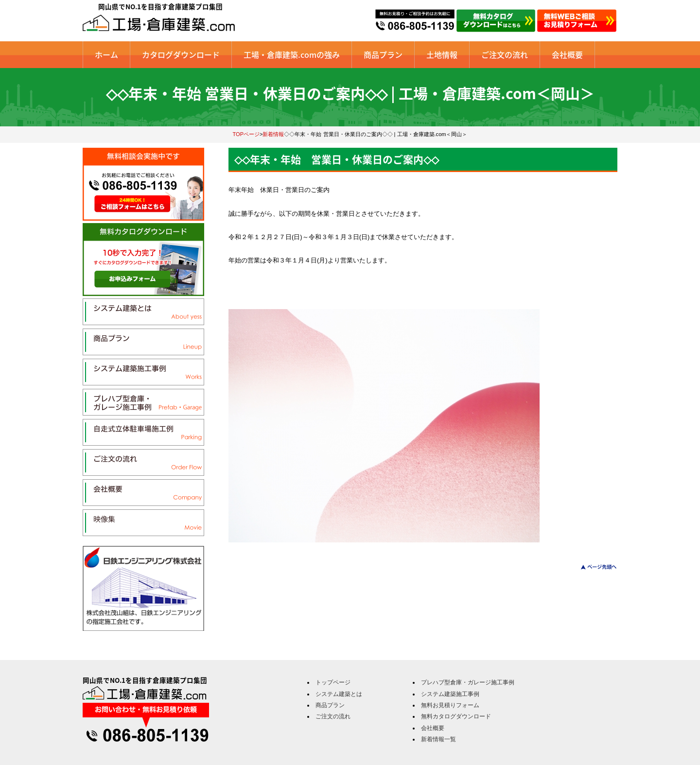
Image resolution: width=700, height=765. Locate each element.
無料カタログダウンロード (456, 716)
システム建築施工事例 (450, 694)
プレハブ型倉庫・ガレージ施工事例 (468, 682)
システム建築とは (339, 694)
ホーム (106, 54)
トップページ (333, 682)
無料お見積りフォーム (450, 705)
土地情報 (442, 54)
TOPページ (246, 134)
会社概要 (567, 54)
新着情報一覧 (438, 739)
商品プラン (383, 54)
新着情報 (273, 134)
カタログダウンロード (181, 54)
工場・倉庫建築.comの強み (292, 54)
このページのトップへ (593, 567)
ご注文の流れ (505, 54)
